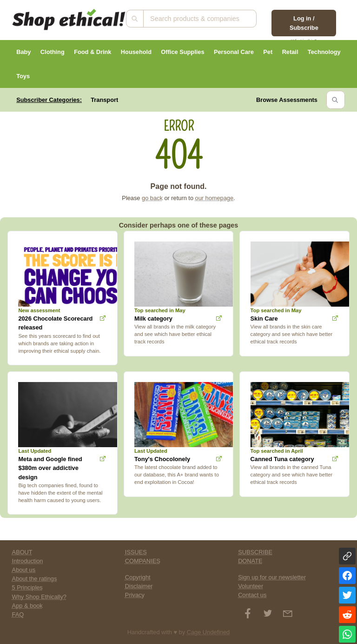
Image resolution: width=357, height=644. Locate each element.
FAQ (18, 614)
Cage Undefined (208, 632)
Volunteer (251, 586)
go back (152, 198)
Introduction (28, 561)
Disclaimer (139, 586)
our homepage (215, 198)
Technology (324, 52)
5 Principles (27, 587)
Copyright (138, 577)
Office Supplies (182, 52)
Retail (290, 52)
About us (24, 570)
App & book (27, 606)
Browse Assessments (287, 100)
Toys (23, 76)
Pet (268, 52)
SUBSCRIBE (255, 552)
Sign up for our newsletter (272, 577)
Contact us (252, 595)
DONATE (250, 561)
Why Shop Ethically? (39, 597)
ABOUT (22, 552)
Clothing (53, 52)
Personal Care (234, 52)
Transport (104, 100)
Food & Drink (93, 52)
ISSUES (136, 552)
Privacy (135, 595)
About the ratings (35, 579)
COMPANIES (143, 561)
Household (136, 52)
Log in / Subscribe (304, 23)
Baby (23, 52)
